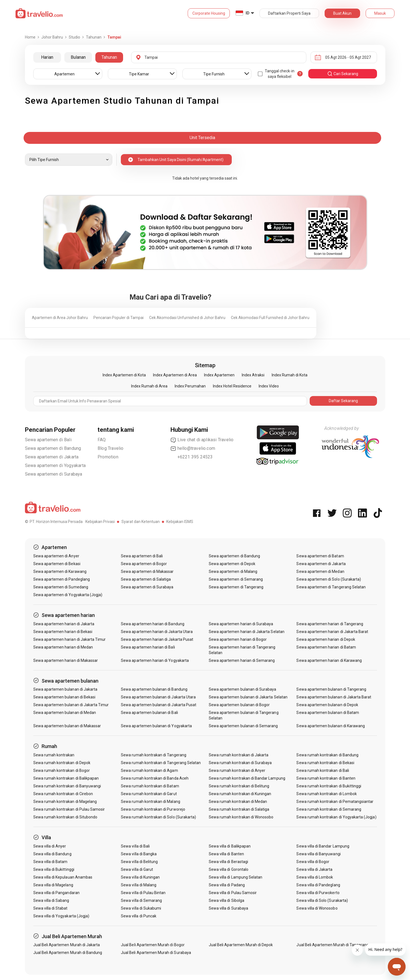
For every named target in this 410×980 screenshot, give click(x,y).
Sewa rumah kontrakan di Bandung (327, 755)
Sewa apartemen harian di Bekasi (63, 632)
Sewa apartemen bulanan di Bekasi (64, 697)
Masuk (380, 13)
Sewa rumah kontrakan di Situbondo (65, 817)
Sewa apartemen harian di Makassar (66, 660)
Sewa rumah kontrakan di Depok (62, 763)
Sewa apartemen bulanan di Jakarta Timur (71, 705)
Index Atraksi (253, 375)
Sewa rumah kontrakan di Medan (238, 802)
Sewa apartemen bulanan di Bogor (239, 705)
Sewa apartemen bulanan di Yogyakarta (156, 726)
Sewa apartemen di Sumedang (61, 587)
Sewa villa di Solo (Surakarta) (322, 900)
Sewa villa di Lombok (315, 877)
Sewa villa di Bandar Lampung (323, 846)
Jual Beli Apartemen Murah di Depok (241, 945)
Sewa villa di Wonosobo (317, 908)
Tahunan (109, 57)
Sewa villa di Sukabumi (141, 908)
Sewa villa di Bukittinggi (54, 869)
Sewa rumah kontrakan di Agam (149, 770)
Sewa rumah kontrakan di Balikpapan (66, 778)
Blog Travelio (111, 448)
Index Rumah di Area (149, 386)
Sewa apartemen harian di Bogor (238, 639)
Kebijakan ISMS (180, 522)
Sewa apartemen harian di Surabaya (241, 624)
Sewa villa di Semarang (141, 900)
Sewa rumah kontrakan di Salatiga (239, 809)
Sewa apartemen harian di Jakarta (64, 624)
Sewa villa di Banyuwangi (318, 854)
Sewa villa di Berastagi (228, 862)
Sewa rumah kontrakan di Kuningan (240, 794)
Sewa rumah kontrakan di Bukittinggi (329, 786)
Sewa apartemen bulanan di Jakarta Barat (334, 697)
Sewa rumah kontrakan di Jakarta (239, 755)
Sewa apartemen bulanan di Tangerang (331, 689)
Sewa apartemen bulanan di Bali (149, 713)
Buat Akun (342, 13)
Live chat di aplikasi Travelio (202, 440)
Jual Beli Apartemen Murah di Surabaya (156, 953)
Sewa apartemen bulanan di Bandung (154, 689)
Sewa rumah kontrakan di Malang (151, 802)
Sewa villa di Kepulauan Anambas (63, 877)
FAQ (102, 440)
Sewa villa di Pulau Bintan (143, 893)
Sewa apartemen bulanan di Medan (65, 713)
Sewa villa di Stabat (50, 908)
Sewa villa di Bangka (139, 854)
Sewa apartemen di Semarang (236, 579)
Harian (47, 57)
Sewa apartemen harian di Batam (326, 647)
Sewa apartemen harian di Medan (63, 647)
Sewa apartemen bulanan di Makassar (67, 726)
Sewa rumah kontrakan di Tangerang (154, 755)
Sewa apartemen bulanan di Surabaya (243, 689)
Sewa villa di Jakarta (314, 869)
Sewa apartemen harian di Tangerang (330, 624)
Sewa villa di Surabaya (228, 908)
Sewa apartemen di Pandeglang (62, 579)
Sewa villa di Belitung (139, 862)
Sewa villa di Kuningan (140, 877)
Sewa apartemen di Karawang (60, 571)
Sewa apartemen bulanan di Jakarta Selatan (248, 697)
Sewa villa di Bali (135, 846)
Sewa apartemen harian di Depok (326, 639)
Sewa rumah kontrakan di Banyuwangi (67, 786)
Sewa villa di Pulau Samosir (233, 893)
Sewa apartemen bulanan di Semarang (243, 726)
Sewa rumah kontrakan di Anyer (237, 770)
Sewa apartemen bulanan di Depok (327, 705)
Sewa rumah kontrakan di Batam (150, 786)
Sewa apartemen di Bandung (53, 448)
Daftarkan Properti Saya (289, 13)
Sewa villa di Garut (137, 869)
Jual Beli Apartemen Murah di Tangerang (333, 945)
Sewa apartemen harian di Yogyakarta (155, 660)
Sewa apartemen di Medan (320, 571)
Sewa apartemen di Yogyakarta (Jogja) (68, 595)
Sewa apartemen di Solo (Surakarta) (329, 579)
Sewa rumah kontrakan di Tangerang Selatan (161, 763)
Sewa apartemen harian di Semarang (242, 660)
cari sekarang (343, 74)
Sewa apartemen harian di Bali (148, 647)
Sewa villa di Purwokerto (318, 893)
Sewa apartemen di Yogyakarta (55, 465)
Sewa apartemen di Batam (320, 556)
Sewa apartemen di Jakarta (52, 457)
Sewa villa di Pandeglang (318, 885)
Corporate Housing (209, 13)
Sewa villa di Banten (226, 854)
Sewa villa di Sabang (51, 900)
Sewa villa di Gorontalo (229, 869)
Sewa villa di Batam (50, 862)
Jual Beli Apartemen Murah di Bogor (153, 945)
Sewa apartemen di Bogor (144, 564)
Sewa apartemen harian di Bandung (153, 624)
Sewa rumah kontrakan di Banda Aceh (155, 778)
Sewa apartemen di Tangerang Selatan (331, 587)
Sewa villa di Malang (139, 885)
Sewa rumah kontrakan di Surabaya (240, 763)
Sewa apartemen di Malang (233, 571)
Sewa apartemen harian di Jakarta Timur (70, 639)
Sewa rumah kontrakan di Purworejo (153, 809)
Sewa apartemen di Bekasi (57, 564)
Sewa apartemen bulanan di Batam (328, 713)
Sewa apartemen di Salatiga (146, 579)
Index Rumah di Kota (290, 375)
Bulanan (78, 57)
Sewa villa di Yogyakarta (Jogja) (61, 916)
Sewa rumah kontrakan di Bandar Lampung (247, 778)
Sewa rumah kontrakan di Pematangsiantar (335, 802)
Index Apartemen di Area (175, 375)
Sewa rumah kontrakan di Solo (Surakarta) (158, 817)
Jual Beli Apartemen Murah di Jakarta (67, 945)
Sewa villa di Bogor (313, 862)
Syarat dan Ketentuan (141, 522)
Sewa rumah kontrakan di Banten (326, 778)
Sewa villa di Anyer (50, 846)
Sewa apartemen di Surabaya (54, 474)
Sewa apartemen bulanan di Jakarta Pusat (159, 705)
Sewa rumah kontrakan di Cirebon (63, 794)
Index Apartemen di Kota (124, 375)
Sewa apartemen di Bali (48, 440)
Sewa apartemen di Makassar (147, 571)
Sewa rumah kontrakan (54, 755)
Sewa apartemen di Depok (232, 564)
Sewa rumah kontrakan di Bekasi (325, 763)
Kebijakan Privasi (100, 522)
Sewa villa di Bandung (52, 854)
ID (248, 13)
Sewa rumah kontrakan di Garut (149, 794)
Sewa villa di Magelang (53, 885)
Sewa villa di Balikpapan (230, 846)
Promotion (108, 457)
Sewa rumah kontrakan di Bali (323, 770)
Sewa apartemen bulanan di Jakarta (65, 689)
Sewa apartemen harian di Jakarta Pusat (157, 639)
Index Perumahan (190, 386)
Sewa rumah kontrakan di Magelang (65, 802)
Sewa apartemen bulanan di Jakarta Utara (158, 697)
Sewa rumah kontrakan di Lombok (327, 794)
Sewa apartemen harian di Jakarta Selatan (247, 632)
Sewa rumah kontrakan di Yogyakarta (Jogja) (336, 817)
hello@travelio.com (193, 448)
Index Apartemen (219, 375)
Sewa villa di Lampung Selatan (235, 877)
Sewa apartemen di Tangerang (236, 587)
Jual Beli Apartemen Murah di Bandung (68, 953)
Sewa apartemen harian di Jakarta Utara (157, 632)
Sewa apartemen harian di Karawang (329, 660)
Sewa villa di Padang (227, 885)
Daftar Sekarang (343, 401)
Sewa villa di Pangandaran (56, 893)
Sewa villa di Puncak (139, 916)
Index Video (269, 386)
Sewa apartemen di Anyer (56, 556)
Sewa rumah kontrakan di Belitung (239, 786)
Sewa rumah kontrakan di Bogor (62, 770)
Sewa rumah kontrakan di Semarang (329, 809)
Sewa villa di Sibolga (226, 900)
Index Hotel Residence (232, 386)
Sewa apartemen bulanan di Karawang (331, 726)
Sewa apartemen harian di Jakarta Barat (332, 632)
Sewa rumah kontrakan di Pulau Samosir (69, 809)
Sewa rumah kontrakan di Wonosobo (241, 817)
